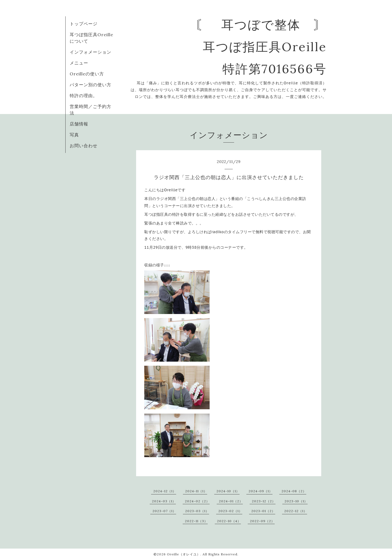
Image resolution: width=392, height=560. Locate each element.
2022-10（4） (229, 521)
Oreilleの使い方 (87, 74)
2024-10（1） (228, 491)
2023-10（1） (296, 501)
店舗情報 (79, 124)
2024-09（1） (261, 491)
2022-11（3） (196, 521)
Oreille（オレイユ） (184, 554)
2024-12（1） (165, 491)
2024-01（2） (231, 501)
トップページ (84, 24)
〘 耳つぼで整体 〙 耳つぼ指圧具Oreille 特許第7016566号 (261, 47)
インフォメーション (91, 52)
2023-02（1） (230, 511)
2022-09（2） (262, 521)
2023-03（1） (197, 511)
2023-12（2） (264, 501)
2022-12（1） (296, 511)
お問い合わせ (84, 146)
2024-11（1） (196, 491)
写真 (74, 135)
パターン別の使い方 (91, 85)
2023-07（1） (164, 511)
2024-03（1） (164, 501)
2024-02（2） (197, 501)
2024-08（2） (294, 491)
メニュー (79, 63)
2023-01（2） (263, 511)
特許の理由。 (84, 96)
